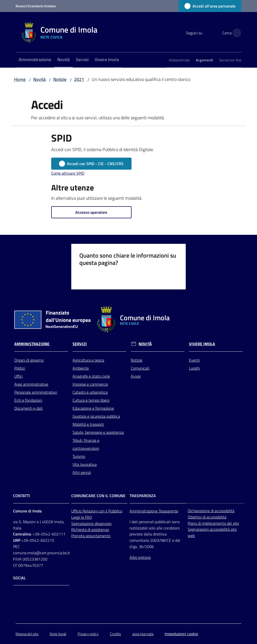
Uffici (18, 376)
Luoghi (195, 368)
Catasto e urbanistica (90, 392)
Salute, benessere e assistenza (98, 432)
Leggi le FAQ (82, 517)
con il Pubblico (110, 511)
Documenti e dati (28, 408)
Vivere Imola (202, 344)
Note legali (58, 634)
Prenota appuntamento (91, 536)
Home (20, 79)
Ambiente (81, 368)
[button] (235, 33)
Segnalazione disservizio (91, 523)
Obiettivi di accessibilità (207, 517)
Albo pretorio (140, 557)
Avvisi (136, 376)
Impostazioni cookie (181, 634)
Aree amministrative (31, 384)
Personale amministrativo (36, 392)
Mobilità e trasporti (88, 424)
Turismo (79, 456)
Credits (115, 634)
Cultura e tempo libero (91, 400)
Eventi (194, 360)
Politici (20, 368)
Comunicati (140, 368)
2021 (79, 79)
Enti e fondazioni (28, 400)
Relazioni (91, 511)
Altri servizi (82, 472)
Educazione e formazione (93, 408)
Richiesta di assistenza (90, 529)
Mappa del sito (27, 634)
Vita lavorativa (85, 464)
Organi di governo (29, 360)
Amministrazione (32, 344)
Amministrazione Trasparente (154, 511)
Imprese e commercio (90, 384)
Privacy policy (88, 634)
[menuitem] (35, 60)
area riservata (143, 634)
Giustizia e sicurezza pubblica (96, 416)
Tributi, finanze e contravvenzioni (86, 444)
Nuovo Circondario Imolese (36, 6)
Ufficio (77, 511)
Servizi (80, 344)
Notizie (60, 79)
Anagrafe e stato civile (91, 376)
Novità (39, 79)
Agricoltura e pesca (88, 360)
